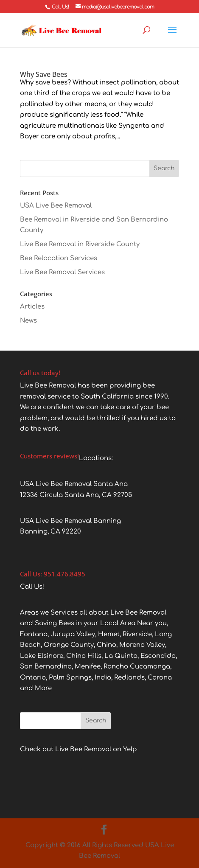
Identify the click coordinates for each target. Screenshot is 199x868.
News (28, 321)
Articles (32, 307)
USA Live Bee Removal (56, 206)
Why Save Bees (44, 74)
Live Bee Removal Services (62, 272)
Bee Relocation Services (59, 258)
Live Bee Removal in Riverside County (80, 244)
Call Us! (60, 7)
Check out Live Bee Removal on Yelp (78, 749)
